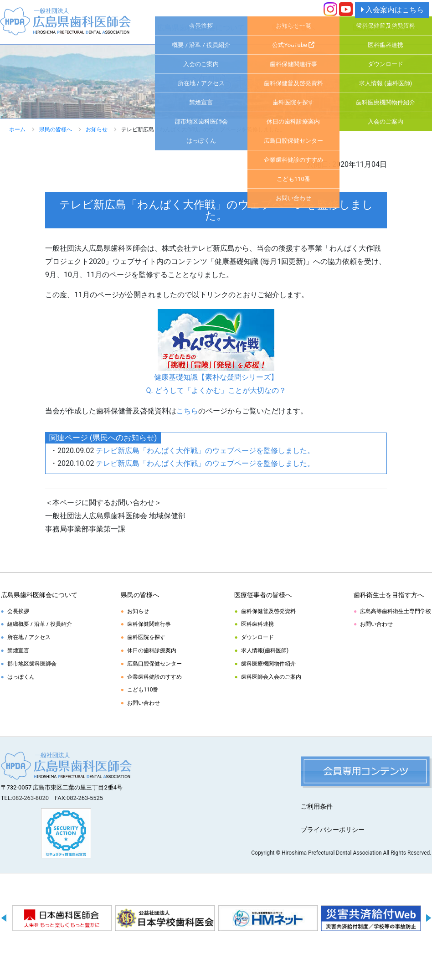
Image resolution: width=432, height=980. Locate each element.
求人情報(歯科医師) (265, 650)
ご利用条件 (317, 806)
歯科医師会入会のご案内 (271, 677)
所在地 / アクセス (29, 637)
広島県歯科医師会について (201, 28)
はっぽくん (21, 677)
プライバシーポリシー (333, 830)
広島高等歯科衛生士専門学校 (396, 611)
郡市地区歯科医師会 (32, 664)
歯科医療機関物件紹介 (268, 664)
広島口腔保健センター (154, 664)
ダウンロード (257, 637)
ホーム (17, 129)
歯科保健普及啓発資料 (268, 611)
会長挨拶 (18, 611)
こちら (187, 411)
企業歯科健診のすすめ (154, 677)
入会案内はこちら (392, 10)
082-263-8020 (31, 798)
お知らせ (97, 129)
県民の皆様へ (293, 28)
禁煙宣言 (18, 650)
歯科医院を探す (146, 637)
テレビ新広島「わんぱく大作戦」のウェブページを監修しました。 (205, 451)
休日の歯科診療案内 (152, 650)
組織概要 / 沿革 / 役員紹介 (40, 624)
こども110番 (143, 690)
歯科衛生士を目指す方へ (389, 595)
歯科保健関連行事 (149, 624)
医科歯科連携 (257, 624)
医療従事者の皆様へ (386, 28)
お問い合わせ (144, 703)
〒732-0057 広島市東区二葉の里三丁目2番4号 (62, 787)
